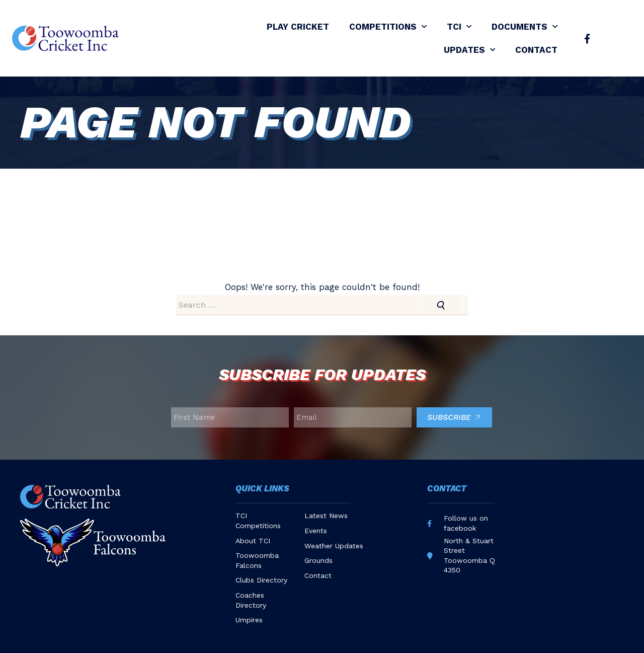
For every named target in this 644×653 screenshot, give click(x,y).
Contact (536, 50)
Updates (469, 50)
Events (316, 531)
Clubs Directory (261, 580)
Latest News (326, 516)
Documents (525, 27)
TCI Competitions (258, 521)
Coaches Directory (251, 600)
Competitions (388, 27)
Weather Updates (334, 546)
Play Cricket (298, 27)
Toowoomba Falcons (257, 560)
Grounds (318, 560)
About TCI (253, 541)
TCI (459, 27)
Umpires (249, 620)
